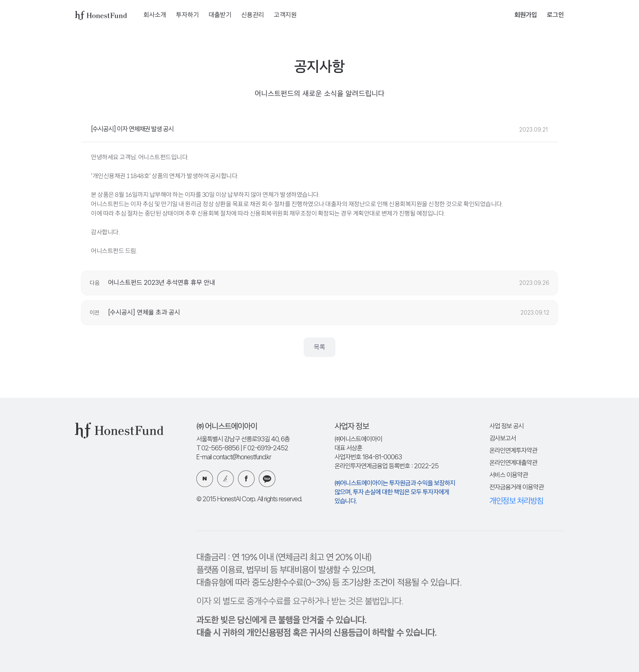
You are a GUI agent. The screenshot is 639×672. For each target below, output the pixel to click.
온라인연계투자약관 (513, 451)
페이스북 (246, 479)
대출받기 (220, 15)
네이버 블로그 (205, 479)
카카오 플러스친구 (267, 479)
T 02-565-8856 (218, 448)
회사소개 (155, 15)
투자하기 (187, 15)
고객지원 (285, 15)
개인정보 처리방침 (516, 501)
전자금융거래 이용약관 (517, 488)
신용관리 (253, 15)
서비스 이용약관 (509, 475)
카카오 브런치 (226, 479)
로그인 (555, 15)
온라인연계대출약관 (513, 463)
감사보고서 (503, 439)
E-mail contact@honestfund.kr (234, 457)
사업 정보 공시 (507, 426)
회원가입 (526, 15)
